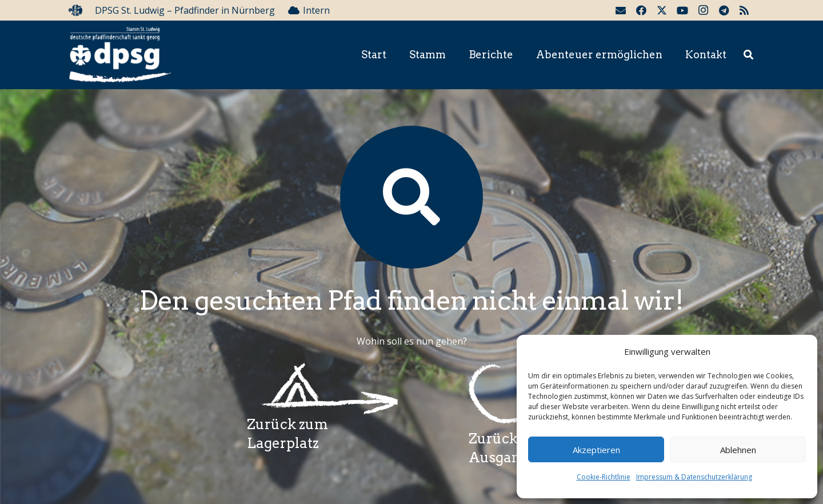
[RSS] (744, 10)
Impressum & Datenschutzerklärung (694, 477)
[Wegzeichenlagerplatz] (322, 389)
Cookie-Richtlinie (604, 477)
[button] (748, 55)
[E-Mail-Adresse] (621, 10)
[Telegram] (724, 10)
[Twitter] (662, 10)
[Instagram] (703, 10)
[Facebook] (641, 10)
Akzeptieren (596, 450)
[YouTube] (682, 10)
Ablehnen (738, 450)
